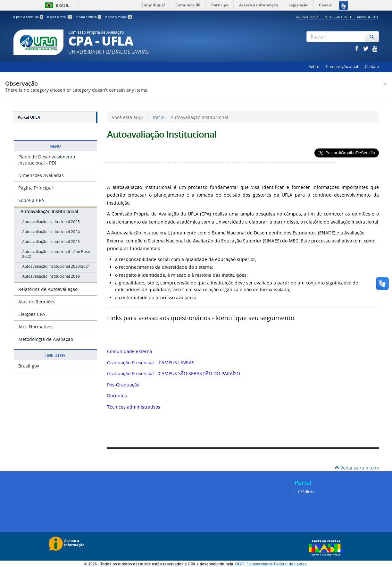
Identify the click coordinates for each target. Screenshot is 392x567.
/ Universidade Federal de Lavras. (277, 564)
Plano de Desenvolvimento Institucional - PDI (47, 160)
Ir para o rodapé (118, 17)
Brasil (56, 5)
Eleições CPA (32, 314)
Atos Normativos (36, 327)
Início (159, 117)
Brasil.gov (29, 366)
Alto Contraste (338, 17)
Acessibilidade (308, 17)
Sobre (314, 67)
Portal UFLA (29, 117)
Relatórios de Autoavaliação (48, 289)
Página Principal (36, 188)
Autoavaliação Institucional (49, 212)
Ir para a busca (89, 17)
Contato (372, 67)
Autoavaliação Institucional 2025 (51, 222)
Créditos (306, 492)
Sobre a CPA (31, 200)
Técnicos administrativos (134, 407)
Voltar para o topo (357, 468)
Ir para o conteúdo (29, 17)
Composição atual (342, 67)
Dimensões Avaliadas (41, 175)
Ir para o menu (60, 17)
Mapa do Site (368, 17)
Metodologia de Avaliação (46, 339)
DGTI (240, 564)
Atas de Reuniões (37, 302)
